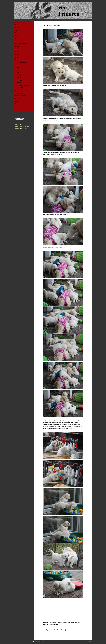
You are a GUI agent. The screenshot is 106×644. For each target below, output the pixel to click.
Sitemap (43, 642)
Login (90, 641)
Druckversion (37, 642)
